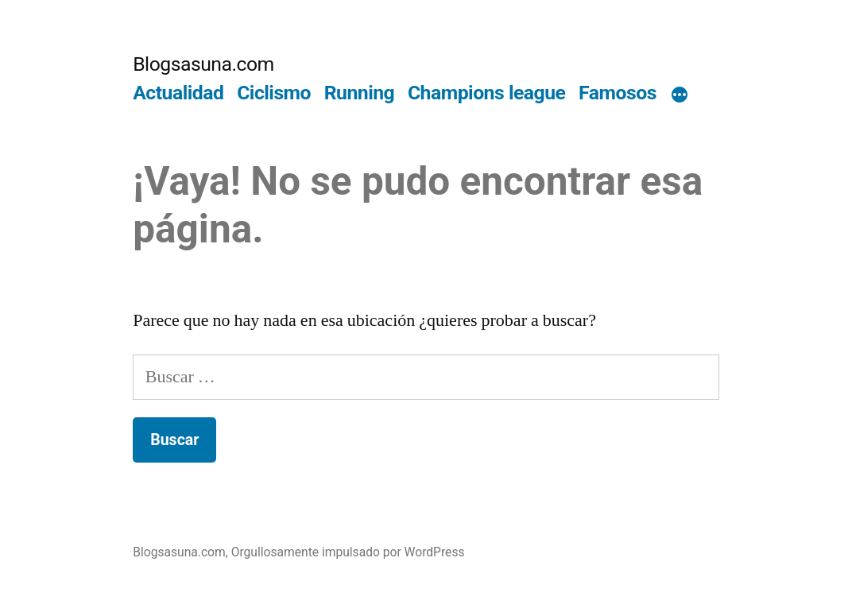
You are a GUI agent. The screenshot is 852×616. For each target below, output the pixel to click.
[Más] (680, 96)
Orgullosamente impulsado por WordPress (348, 552)
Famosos (618, 93)
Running (360, 93)
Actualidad (178, 93)
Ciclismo (274, 93)
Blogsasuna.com (203, 64)
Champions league (487, 93)
